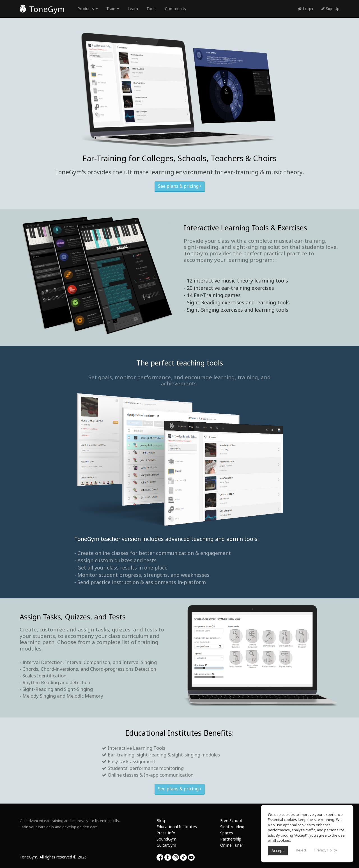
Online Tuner (232, 845)
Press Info (166, 833)
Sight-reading (232, 827)
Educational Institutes (177, 827)
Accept (278, 850)
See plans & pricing (180, 186)
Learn (133, 9)
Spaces (227, 833)
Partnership (231, 839)
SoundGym (166, 839)
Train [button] (113, 9)
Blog (161, 820)
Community (176, 9)
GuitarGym (166, 845)
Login (305, 9)
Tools (151, 9)
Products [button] (88, 9)
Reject (301, 850)
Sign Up (330, 9)
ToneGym (42, 9)
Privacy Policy (326, 850)
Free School (231, 820)
